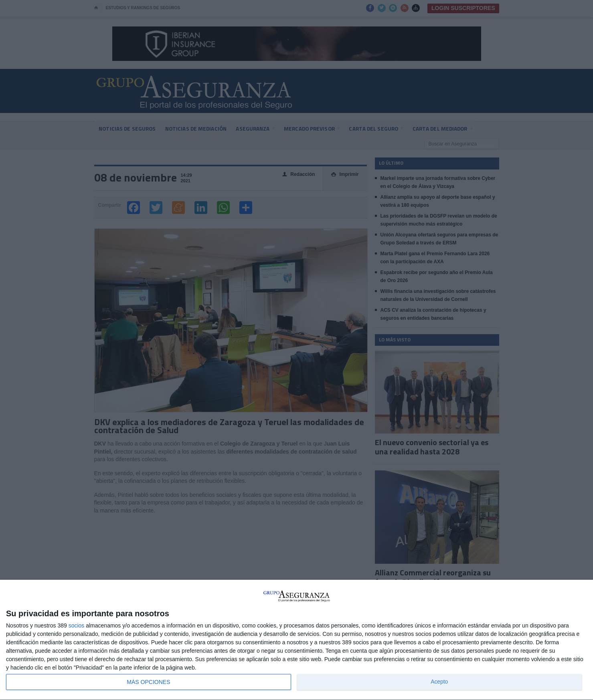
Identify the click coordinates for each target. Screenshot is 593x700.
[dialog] (296, 640)
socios (77, 625)
